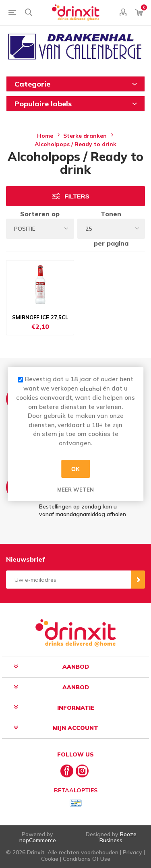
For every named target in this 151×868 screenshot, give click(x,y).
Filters (77, 196)
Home (45, 136)
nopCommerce (38, 840)
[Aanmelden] (68, 580)
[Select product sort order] (40, 229)
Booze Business (118, 837)
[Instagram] (82, 771)
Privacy (132, 852)
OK (75, 469)
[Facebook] (67, 771)
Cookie (50, 859)
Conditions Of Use (87, 859)
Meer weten (75, 490)
